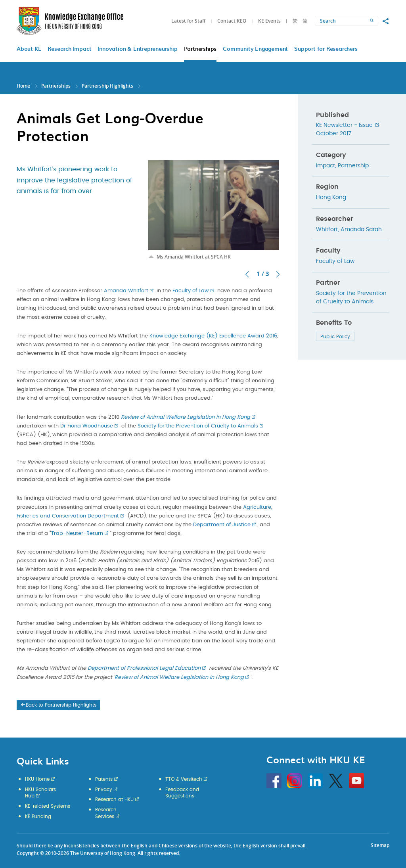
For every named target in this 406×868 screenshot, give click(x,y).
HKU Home (37, 779)
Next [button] (278, 274)
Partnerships (56, 86)
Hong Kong (331, 197)
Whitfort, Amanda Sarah (349, 230)
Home (23, 86)
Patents (104, 779)
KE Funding (38, 816)
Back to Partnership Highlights (58, 705)
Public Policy (335, 337)
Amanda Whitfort (126, 291)
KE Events (269, 21)
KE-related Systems (48, 806)
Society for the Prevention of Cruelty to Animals (198, 426)
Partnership (353, 166)
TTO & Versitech (184, 779)
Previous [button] (247, 274)
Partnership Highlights (107, 86)
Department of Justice (222, 525)
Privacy (104, 789)
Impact (326, 166)
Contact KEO (232, 21)
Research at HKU (114, 799)
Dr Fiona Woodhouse (87, 426)
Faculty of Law (191, 291)
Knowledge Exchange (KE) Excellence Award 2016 (213, 336)
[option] (214, 210)
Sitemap (380, 845)
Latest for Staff (188, 21)
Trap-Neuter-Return (77, 534)
